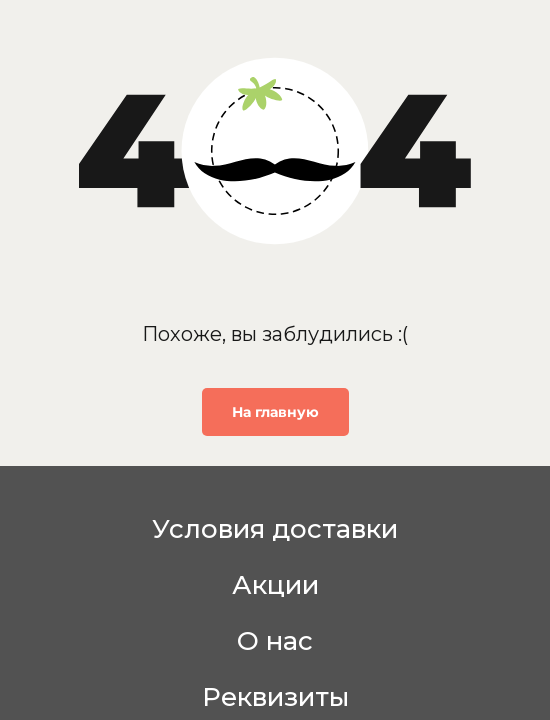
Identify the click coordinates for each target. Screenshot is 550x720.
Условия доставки (275, 529)
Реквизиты (275, 697)
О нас (275, 641)
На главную (275, 412)
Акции (275, 585)
